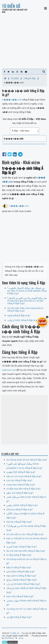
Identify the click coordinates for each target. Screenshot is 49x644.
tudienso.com (9, 370)
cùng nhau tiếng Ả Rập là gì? (21, 485)
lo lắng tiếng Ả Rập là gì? (19, 555)
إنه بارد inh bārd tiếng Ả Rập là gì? (23, 584)
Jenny (21, 638)
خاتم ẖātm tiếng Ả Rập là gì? (21, 572)
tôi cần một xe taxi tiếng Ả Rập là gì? (25, 535)
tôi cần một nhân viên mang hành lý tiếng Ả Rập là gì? (25, 310)
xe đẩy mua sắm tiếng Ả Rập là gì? (24, 489)
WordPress (10, 638)
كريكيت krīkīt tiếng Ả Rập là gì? (23, 320)
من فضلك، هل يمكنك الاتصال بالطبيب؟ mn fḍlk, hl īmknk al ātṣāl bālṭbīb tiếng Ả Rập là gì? (27, 291)
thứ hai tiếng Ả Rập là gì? (19, 522)
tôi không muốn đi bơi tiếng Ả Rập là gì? (27, 460)
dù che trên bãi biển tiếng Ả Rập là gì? (26, 551)
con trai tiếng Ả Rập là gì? (19, 481)
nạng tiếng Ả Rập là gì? (19, 316)
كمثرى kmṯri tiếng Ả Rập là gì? (22, 547)
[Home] (5, 79)
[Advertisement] (24, 41)
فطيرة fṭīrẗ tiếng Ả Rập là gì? (21, 472)
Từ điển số (11, 6)
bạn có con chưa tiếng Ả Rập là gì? (24, 477)
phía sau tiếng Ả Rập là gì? (20, 510)
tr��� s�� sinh (19, 206)
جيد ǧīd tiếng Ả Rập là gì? (19, 617)
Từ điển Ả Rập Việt (9, 10)
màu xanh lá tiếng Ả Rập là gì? (21, 576)
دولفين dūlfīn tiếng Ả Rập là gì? (22, 505)
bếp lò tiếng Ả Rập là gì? (19, 568)
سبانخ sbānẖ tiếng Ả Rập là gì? (22, 580)
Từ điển (15, 79)
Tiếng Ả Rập (30, 79)
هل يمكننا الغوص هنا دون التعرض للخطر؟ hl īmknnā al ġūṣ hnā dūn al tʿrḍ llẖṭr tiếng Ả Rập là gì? (27, 301)
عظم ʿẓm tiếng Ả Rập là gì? (20, 493)
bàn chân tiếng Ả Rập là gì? (20, 597)
